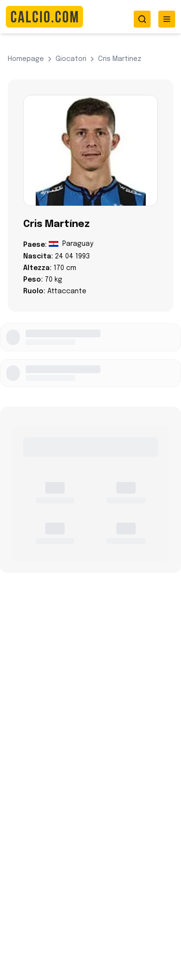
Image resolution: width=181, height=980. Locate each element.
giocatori (71, 59)
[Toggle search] (142, 19)
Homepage (26, 59)
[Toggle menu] (167, 19)
